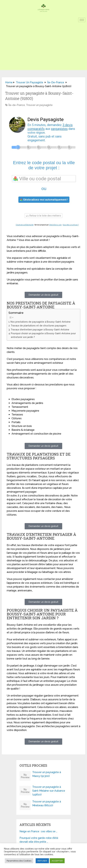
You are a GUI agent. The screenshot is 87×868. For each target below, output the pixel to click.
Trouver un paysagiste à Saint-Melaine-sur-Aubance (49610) (49, 791)
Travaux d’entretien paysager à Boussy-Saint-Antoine (40, 330)
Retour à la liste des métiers (43, 216)
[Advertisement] (43, 48)
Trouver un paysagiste (39, 105)
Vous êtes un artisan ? (71, 225)
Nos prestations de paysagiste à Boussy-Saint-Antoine (41, 322)
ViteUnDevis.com (55, 225)
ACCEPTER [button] (57, 861)
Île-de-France (17, 105)
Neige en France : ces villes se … (38, 831)
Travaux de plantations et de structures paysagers (39, 326)
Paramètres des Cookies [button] (19, 861)
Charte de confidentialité (25, 225)
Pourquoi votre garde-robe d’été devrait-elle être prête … (39, 840)
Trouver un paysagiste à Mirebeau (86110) (47, 803)
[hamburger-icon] (82, 20)
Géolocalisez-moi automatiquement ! (44, 200)
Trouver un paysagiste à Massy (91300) (47, 774)
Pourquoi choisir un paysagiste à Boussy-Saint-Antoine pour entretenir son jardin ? (43, 335)
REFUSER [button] (42, 861)
